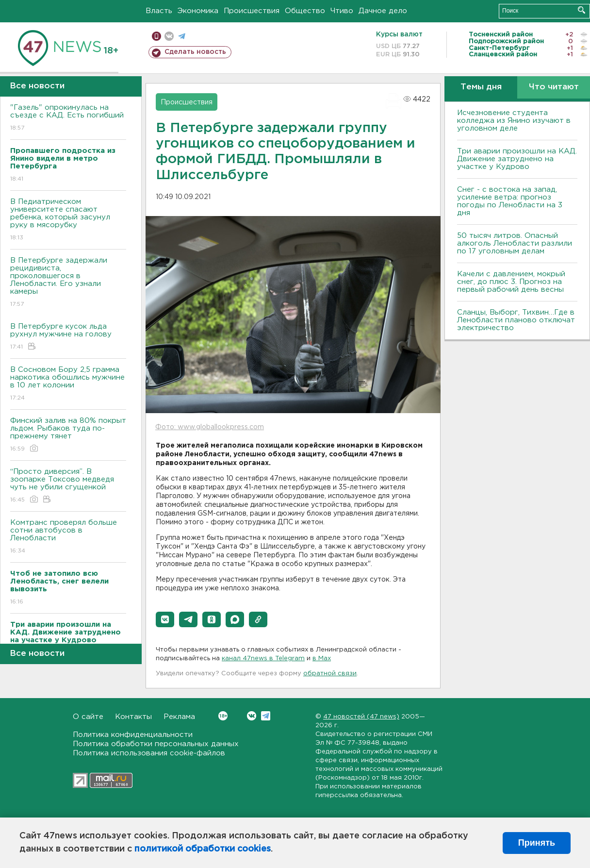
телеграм (182, 36)
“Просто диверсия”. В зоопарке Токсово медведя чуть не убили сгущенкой (68, 486)
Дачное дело (383, 11)
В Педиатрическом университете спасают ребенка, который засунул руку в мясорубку (68, 220)
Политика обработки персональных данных (156, 744)
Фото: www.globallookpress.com (210, 427)
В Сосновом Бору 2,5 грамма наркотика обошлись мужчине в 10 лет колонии (68, 384)
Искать (582, 10)
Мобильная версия (156, 36)
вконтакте (169, 36)
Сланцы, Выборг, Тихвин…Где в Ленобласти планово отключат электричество (516, 320)
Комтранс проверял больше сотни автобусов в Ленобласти (68, 537)
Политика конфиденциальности (133, 735)
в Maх (322, 659)
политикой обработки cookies (203, 849)
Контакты (133, 717)
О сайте (88, 717)
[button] (165, 619)
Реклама (179, 717)
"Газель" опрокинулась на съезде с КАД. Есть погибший (68, 118)
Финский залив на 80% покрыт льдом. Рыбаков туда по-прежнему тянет (68, 435)
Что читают (554, 87)
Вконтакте (223, 716)
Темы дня (481, 87)
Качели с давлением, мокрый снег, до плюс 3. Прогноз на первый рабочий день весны (511, 282)
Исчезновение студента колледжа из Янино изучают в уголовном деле (514, 121)
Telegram (266, 716)
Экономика (198, 11)
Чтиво (342, 11)
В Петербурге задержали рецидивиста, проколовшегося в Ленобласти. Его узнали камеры (68, 283)
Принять (537, 843)
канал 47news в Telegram (263, 659)
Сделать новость (195, 52)
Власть (159, 11)
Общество (305, 11)
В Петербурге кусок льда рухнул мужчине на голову (68, 337)
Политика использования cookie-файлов (149, 753)
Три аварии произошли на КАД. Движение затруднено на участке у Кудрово (517, 159)
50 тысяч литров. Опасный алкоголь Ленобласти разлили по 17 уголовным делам (515, 243)
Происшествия (252, 11)
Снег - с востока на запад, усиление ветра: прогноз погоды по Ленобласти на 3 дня (510, 201)
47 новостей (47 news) (361, 717)
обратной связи (330, 674)
